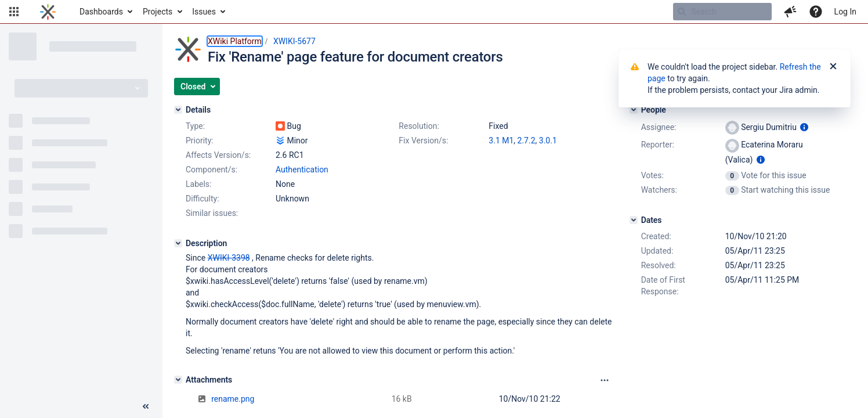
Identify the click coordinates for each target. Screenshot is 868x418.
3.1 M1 (501, 140)
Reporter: (658, 145)
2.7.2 (527, 140)
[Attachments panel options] (605, 380)
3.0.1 (548, 140)
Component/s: (211, 170)
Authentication (302, 170)
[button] (14, 12)
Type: (195, 126)
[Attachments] (178, 380)
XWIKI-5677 (294, 41)
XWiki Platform (235, 41)
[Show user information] (804, 127)
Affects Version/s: (218, 155)
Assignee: (659, 127)
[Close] (833, 67)
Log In (845, 12)
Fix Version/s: (423, 140)
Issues (204, 12)
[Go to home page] (48, 12)
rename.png (233, 399)
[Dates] (634, 220)
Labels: (198, 184)
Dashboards (101, 12)
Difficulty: (202, 199)
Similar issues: (212, 213)
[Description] (178, 243)
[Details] (178, 110)
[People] (634, 110)
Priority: (200, 140)
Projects (158, 12)
